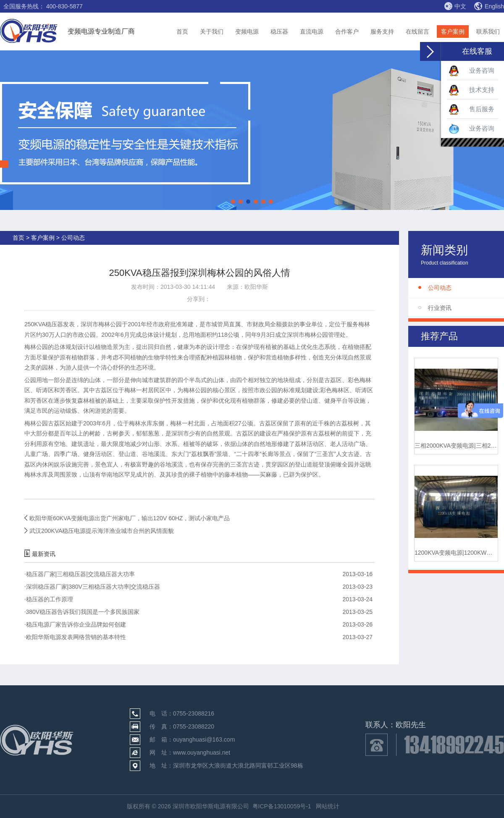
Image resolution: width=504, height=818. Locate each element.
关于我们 (212, 31)
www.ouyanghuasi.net (202, 752)
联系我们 (488, 31)
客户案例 (453, 31)
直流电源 (312, 31)
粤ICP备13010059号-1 (282, 806)
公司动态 (440, 288)
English (489, 6)
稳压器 (279, 31)
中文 (455, 6)
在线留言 (417, 31)
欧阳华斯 (256, 287)
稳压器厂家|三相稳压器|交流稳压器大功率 (80, 574)
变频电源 (247, 31)
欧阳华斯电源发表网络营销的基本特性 (75, 637)
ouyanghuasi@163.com (204, 739)
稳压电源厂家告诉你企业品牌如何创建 (75, 624)
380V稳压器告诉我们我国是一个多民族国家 (82, 612)
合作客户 (347, 31)
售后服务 (471, 110)
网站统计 (328, 806)
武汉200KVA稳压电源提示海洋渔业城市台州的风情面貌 (102, 531)
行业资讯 (440, 308)
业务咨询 (471, 71)
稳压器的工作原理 (49, 599)
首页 (182, 31)
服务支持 (382, 31)
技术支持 (471, 90)
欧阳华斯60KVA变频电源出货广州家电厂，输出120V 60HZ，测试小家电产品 (130, 518)
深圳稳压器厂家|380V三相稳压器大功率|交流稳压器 (92, 587)
